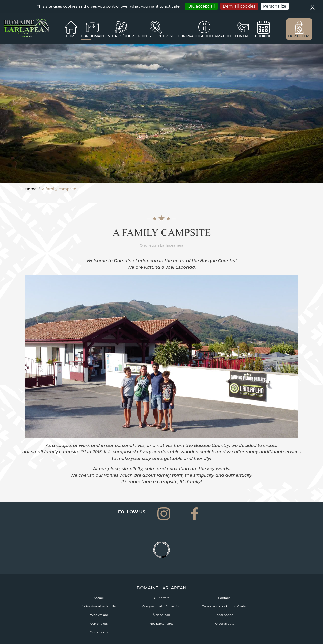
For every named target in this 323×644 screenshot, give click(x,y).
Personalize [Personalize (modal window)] (275, 6)
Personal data (224, 623)
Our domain (92, 36)
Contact (224, 598)
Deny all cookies (239, 6)
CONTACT (243, 36)
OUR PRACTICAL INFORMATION (204, 36)
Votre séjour (121, 36)
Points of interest (156, 36)
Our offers (161, 598)
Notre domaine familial (99, 606)
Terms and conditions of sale (224, 606)
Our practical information (161, 606)
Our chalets (99, 623)
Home (71, 36)
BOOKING (263, 36)
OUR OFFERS (299, 36)
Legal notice (224, 615)
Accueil (99, 598)
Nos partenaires (162, 623)
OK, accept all (201, 6)
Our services (99, 632)
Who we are (99, 615)
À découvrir (162, 615)
